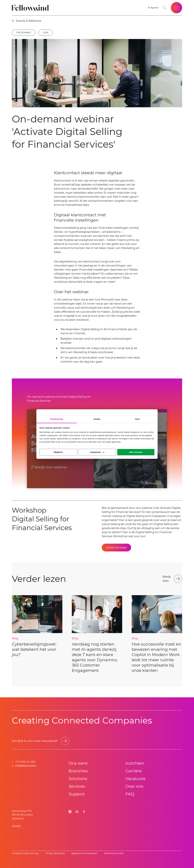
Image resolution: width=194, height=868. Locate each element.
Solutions (78, 779)
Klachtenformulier (114, 853)
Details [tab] (97, 419)
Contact (16, 826)
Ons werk (78, 763)
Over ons (134, 786)
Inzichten (135, 763)
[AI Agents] (153, 8)
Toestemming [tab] (57, 419)
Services (77, 786)
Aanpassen (97, 452)
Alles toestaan (136, 452)
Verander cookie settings (25, 853)
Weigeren (58, 452)
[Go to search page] (165, 8)
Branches (78, 771)
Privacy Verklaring (55, 853)
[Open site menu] (176, 8)
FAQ (130, 794)
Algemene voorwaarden (84, 853)
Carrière (134, 771)
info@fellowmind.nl (26, 766)
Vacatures (135, 779)
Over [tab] (137, 419)
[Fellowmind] (31, 8)
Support (77, 794)
